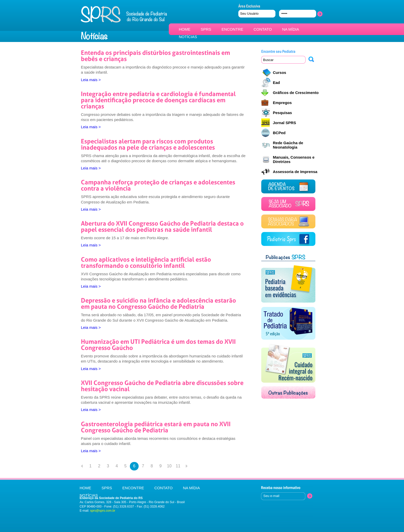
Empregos (282, 103)
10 (169, 466)
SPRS (206, 29)
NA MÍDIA (291, 29)
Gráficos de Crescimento (296, 93)
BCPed (279, 133)
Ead (276, 83)
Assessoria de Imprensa (295, 172)
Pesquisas (282, 113)
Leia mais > (91, 80)
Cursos (280, 72)
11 (178, 466)
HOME (185, 29)
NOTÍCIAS (188, 37)
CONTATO (263, 29)
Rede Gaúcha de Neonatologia (288, 145)
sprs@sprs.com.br (103, 511)
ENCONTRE (232, 29)
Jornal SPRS (284, 123)
